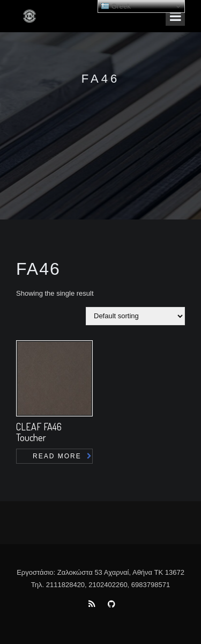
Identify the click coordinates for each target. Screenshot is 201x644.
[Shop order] (135, 316)
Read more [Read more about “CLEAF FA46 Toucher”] (57, 456)
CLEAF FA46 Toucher (39, 432)
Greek (116, 6)
